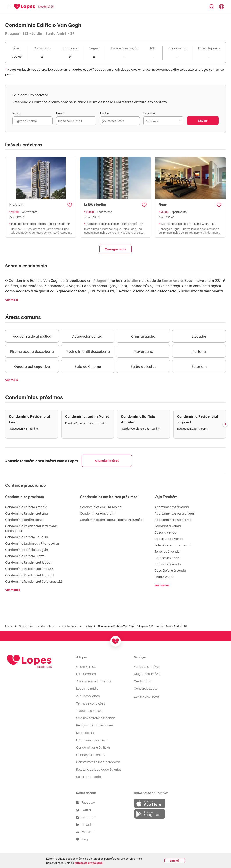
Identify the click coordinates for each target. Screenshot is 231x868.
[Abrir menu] (9, 6)
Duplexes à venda (168, 564)
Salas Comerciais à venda (174, 545)
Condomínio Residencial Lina (27, 513)
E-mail (60, 113)
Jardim (133, 280)
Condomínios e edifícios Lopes (38, 626)
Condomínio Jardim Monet (25, 519)
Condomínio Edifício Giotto (25, 556)
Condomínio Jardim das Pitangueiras (32, 543)
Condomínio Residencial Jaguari (29, 562)
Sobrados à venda (168, 526)
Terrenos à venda (167, 551)
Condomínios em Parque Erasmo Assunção (111, 519)
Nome (16, 113)
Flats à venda (164, 577)
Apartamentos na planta (173, 519)
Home (9, 626)
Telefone (105, 113)
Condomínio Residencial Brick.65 (29, 568)
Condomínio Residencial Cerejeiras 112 (34, 581)
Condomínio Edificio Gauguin (27, 549)
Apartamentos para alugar (174, 513)
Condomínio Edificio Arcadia (26, 507)
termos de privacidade (89, 863)
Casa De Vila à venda (170, 570)
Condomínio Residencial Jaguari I (29, 575)
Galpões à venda (167, 558)
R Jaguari (101, 280)
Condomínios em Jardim (98, 513)
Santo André (172, 280)
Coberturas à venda (169, 539)
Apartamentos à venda (172, 507)
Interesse (149, 113)
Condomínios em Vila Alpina (101, 507)
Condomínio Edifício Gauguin (27, 537)
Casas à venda (165, 532)
